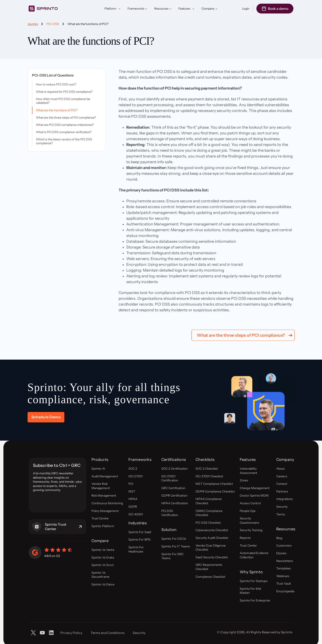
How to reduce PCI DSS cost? (56, 84)
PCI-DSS (53, 24)
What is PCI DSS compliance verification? (64, 132)
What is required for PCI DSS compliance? (64, 92)
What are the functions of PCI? (57, 110)
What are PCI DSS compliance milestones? (65, 125)
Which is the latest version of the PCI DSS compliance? (64, 141)
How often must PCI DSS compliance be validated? (63, 101)
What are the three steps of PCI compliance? (66, 118)
